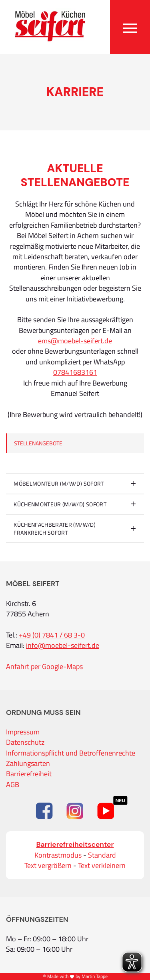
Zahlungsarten (28, 764)
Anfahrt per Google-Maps (44, 667)
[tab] (75, 484)
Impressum (23, 732)
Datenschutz (25, 742)
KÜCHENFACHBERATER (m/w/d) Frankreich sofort (55, 528)
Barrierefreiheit (29, 774)
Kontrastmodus (58, 855)
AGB (13, 785)
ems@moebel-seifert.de (75, 341)
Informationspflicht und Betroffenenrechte (71, 753)
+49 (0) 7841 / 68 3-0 (52, 635)
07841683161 (75, 372)
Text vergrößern (48, 866)
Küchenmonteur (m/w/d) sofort (60, 504)
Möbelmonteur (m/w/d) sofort (59, 483)
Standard (102, 855)
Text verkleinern (102, 866)
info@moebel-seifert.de (63, 645)
